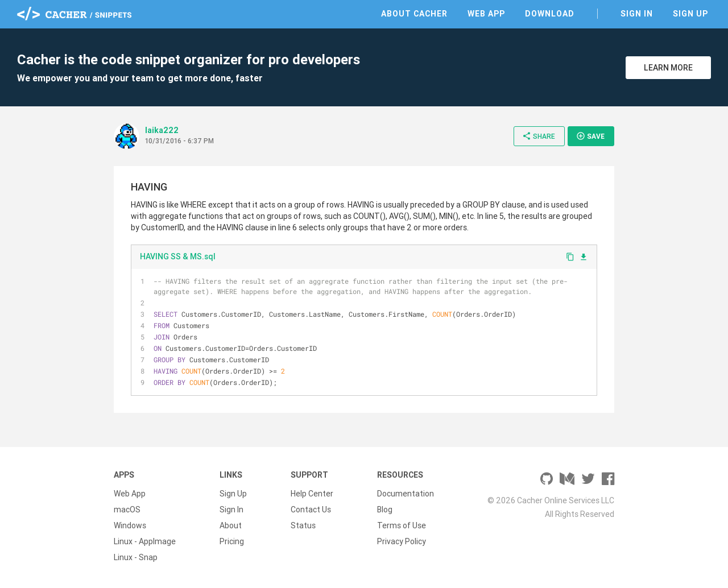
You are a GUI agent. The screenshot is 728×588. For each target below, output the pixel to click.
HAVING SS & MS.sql (178, 256)
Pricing (232, 541)
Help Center (312, 494)
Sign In (637, 14)
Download (550, 14)
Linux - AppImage (145, 541)
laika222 (162, 130)
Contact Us (311, 510)
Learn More (668, 68)
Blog (385, 510)
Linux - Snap (136, 557)
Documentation (406, 494)
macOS (127, 510)
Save (590, 136)
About (231, 525)
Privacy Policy (402, 541)
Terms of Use (402, 525)
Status (303, 525)
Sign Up (690, 14)
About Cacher (414, 14)
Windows (130, 525)
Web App (486, 14)
